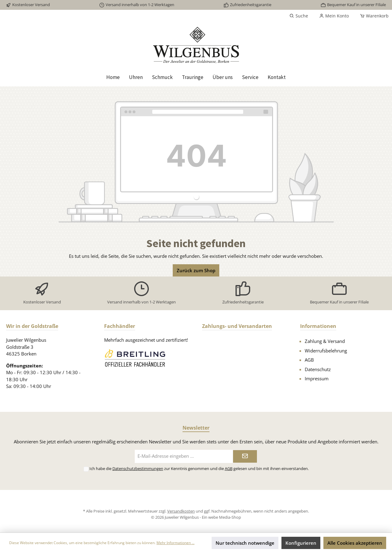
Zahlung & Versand (325, 341)
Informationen (318, 326)
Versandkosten (181, 511)
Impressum (317, 378)
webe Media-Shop (225, 517)
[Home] (113, 77)
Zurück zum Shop (196, 270)
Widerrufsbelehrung (326, 351)
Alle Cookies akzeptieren (355, 543)
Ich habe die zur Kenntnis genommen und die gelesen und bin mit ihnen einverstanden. (199, 468)
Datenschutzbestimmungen (138, 468)
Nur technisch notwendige (245, 543)
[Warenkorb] (372, 16)
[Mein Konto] (334, 16)
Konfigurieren (301, 543)
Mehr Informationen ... (175, 543)
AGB (309, 360)
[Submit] (245, 456)
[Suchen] (299, 16)
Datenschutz (318, 369)
